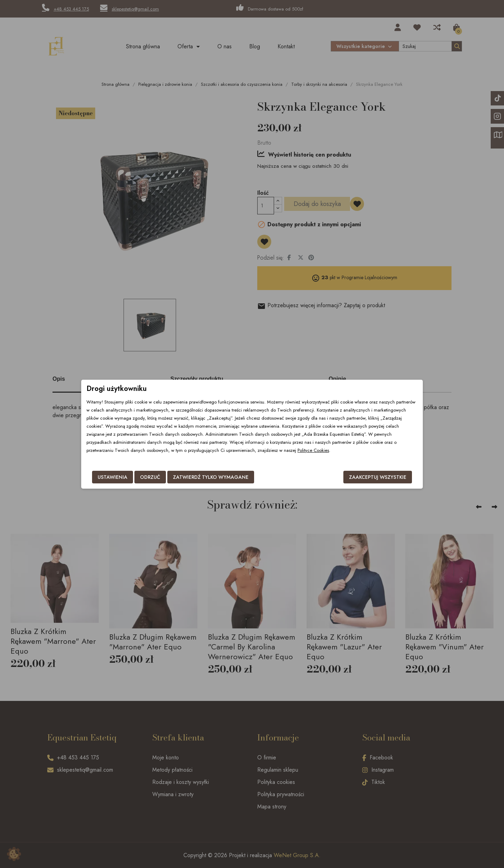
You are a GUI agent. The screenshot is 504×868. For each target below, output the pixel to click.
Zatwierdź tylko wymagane (211, 477)
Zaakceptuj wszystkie (378, 477)
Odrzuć (150, 477)
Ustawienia (113, 477)
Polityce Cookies (313, 450)
